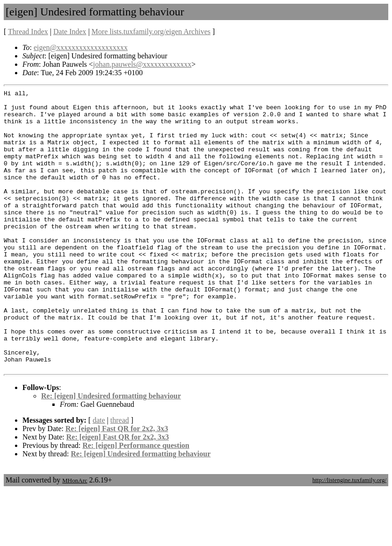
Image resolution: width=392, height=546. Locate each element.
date (99, 476)
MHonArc (75, 536)
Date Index (70, 32)
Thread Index (28, 32)
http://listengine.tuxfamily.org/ (349, 536)
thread (120, 476)
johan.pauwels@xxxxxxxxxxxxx (142, 64)
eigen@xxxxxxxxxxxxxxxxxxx (81, 47)
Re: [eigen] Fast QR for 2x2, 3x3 (117, 485)
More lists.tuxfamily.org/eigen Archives (151, 32)
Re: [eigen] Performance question (136, 501)
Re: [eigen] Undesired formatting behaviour (111, 452)
